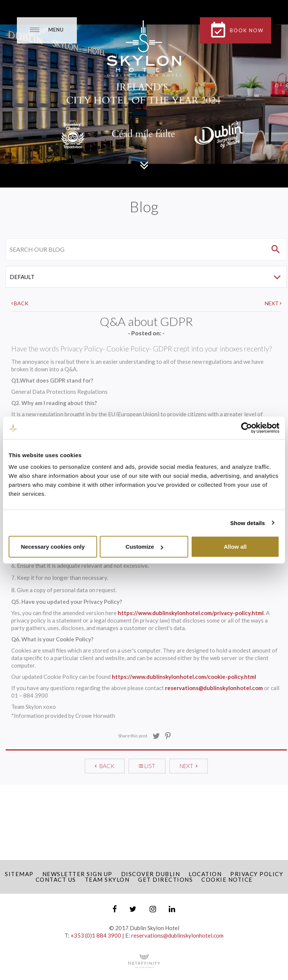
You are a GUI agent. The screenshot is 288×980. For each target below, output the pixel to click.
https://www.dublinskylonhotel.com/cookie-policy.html (184, 677)
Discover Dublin (151, 874)
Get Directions (165, 879)
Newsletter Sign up (77, 874)
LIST (147, 766)
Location (205, 874)
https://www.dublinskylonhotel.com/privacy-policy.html (191, 613)
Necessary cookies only (53, 547)
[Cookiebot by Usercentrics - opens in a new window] (247, 428)
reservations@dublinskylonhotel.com (214, 688)
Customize (144, 547)
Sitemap (19, 874)
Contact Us (56, 879)
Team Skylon (107, 879)
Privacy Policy (257, 874)
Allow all (235, 547)
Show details (248, 523)
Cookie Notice (227, 879)
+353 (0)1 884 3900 (96, 935)
